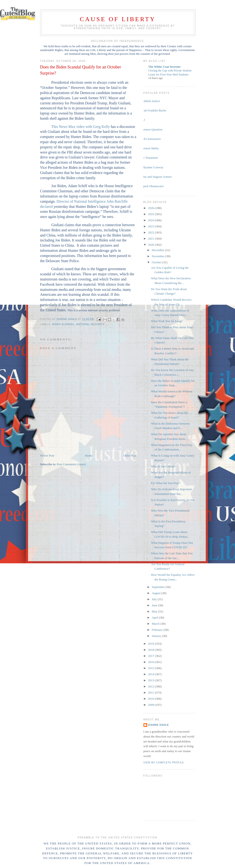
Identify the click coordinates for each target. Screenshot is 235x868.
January (157, 636)
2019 (152, 644)
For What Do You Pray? (166, 483)
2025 (152, 214)
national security (91, 324)
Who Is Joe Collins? (163, 466)
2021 (152, 239)
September (159, 587)
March (156, 624)
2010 (152, 699)
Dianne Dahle (159, 725)
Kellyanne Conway (152, 167)
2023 (152, 226)
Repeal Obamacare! (152, 186)
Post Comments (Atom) (71, 464)
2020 (152, 245)
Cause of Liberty (118, 19)
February (158, 630)
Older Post (130, 456)
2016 (152, 662)
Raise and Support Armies (156, 177)
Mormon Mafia (149, 148)
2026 (152, 208)
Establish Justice (150, 101)
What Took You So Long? (167, 321)
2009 (152, 705)
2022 (152, 232)
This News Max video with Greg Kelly (81, 127)
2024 (152, 220)
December (158, 250)
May (155, 611)
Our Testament (149, 158)
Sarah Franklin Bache (153, 110)
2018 (152, 650)
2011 (152, 692)
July (155, 599)
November (158, 256)
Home (89, 456)
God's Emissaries (150, 139)
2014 (152, 674)
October (157, 262)
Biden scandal (64, 324)
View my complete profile (164, 763)
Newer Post (47, 456)
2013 (152, 680)
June (155, 605)
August (156, 593)
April (155, 617)
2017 (152, 656)
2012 (152, 686)
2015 (152, 668)
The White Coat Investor (165, 67)
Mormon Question (151, 129)
